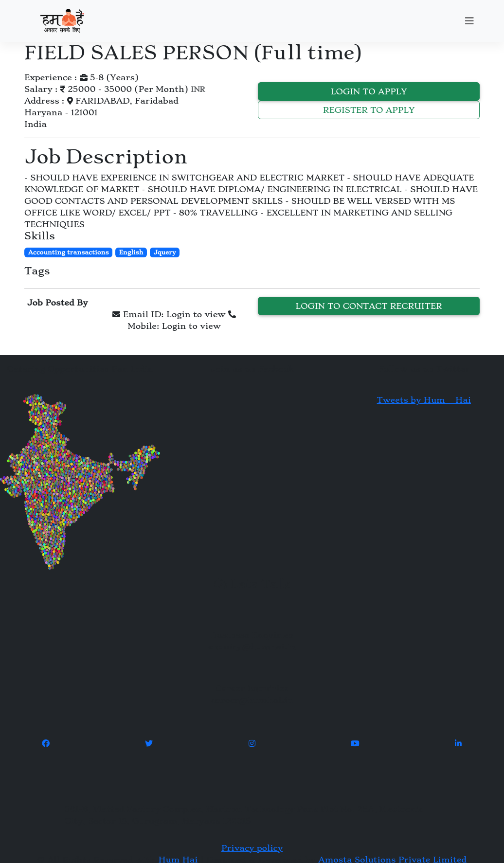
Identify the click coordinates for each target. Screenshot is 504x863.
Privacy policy (252, 848)
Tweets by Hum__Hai (424, 400)
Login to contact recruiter (369, 306)
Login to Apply (369, 91)
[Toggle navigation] (469, 21)
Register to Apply (369, 110)
